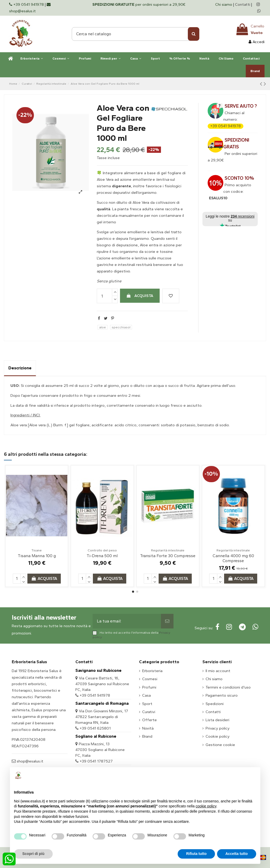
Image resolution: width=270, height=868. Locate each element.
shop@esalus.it (29, 761)
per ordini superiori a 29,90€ (139, 4)
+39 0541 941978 (226, 126)
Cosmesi (150, 679)
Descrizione (20, 368)
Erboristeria (152, 671)
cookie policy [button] (206, 806)
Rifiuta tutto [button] (196, 854)
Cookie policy (218, 736)
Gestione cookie (220, 745)
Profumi (149, 687)
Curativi (149, 712)
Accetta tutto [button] (237, 854)
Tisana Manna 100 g (37, 556)
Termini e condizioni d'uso (228, 687)
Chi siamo (224, 4)
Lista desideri (217, 720)
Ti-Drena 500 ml (102, 556)
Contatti (243, 4)
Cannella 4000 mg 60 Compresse (233, 558)
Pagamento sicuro (222, 695)
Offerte (149, 720)
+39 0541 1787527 (96, 761)
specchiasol (121, 327)
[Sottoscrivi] (167, 621)
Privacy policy (218, 728)
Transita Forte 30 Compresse (168, 556)
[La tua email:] (127, 621)
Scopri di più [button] (34, 854)
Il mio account (218, 671)
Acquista (140, 296)
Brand (147, 736)
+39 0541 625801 (95, 728)
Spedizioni (215, 704)
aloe (103, 327)
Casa (146, 695)
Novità (148, 728)
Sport (147, 704)
